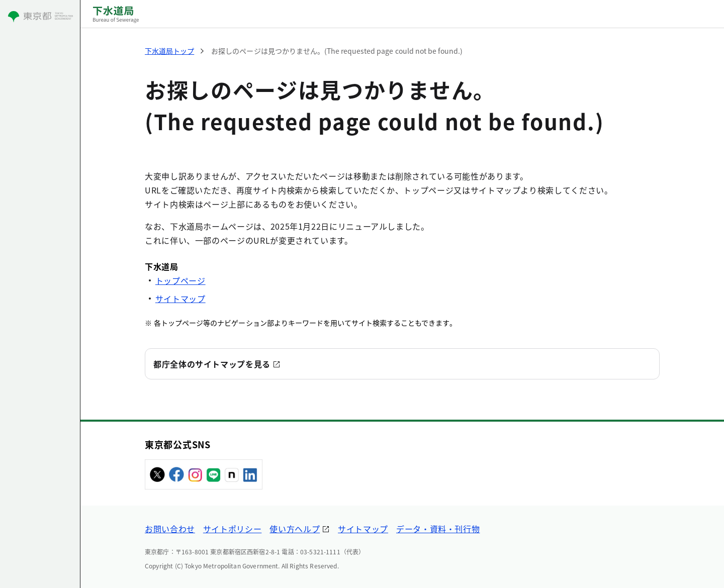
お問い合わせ (170, 529)
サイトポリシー (232, 529)
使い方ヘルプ (295, 529)
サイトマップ (180, 299)
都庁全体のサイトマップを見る (212, 364)
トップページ (180, 280)
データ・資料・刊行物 (438, 529)
